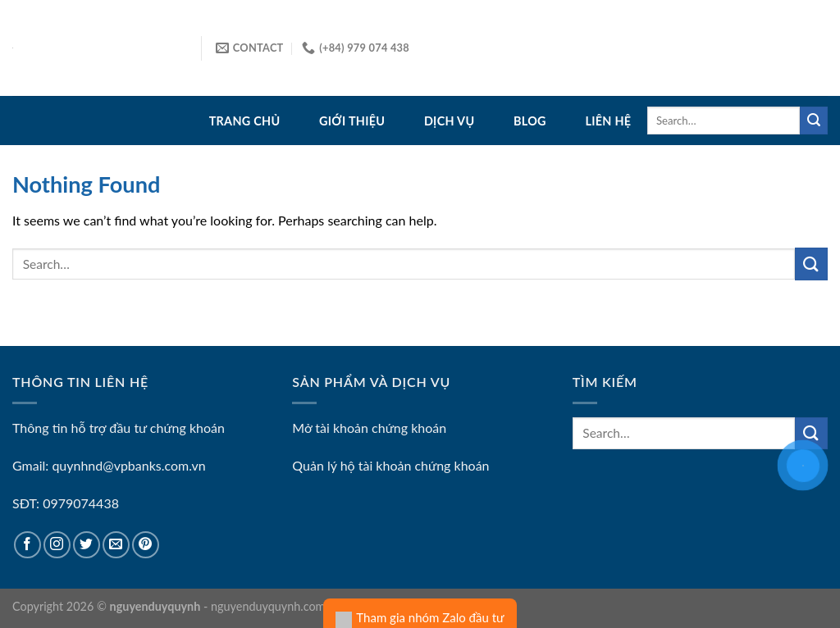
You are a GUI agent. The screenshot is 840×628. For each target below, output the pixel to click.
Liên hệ (608, 121)
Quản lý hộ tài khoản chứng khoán (390, 465)
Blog (530, 121)
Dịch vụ (449, 121)
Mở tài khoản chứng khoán (369, 428)
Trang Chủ (245, 121)
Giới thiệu (352, 121)
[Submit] (814, 121)
